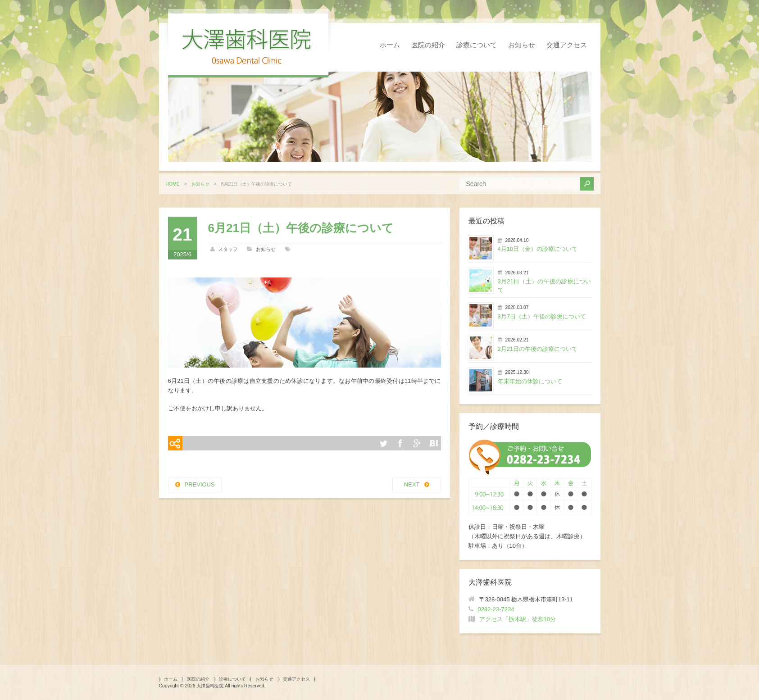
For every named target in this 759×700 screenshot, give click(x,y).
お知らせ (522, 45)
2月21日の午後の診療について (538, 349)
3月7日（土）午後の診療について (542, 316)
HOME (173, 184)
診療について (477, 45)
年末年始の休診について (530, 381)
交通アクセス (567, 45)
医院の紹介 (428, 45)
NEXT (412, 484)
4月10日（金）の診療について (538, 249)
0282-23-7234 (496, 609)
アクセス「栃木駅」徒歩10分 (518, 619)
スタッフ (228, 249)
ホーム (390, 45)
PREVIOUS (200, 484)
